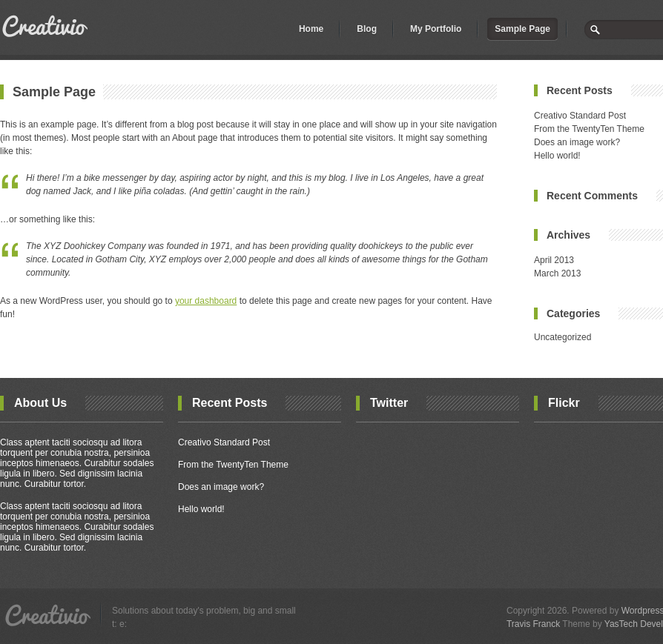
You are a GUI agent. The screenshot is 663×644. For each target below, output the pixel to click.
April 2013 (554, 260)
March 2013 (557, 273)
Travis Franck (533, 624)
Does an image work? (577, 142)
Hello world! (557, 156)
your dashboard (206, 301)
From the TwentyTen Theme (589, 129)
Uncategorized (563, 337)
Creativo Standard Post (580, 116)
